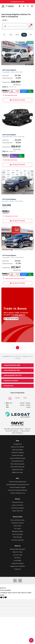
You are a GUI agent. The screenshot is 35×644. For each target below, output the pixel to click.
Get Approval (18, 444)
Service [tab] (18, 398)
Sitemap (28, 429)
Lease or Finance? (18, 505)
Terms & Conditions (12, 431)
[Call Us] (28, 6)
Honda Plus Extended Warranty (17, 490)
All (4, 35)
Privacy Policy (25, 431)
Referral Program (18, 450)
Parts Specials (18, 537)
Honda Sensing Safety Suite (18, 482)
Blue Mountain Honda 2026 (14, 429)
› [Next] (31, 53)
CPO (31, 35)
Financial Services (18, 502)
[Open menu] (32, 6)
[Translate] (20, 6)
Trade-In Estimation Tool (17, 493)
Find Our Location (10, 381)
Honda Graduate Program (18, 487)
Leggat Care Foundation (18, 566)
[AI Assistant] (31, 640)
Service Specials (18, 534)
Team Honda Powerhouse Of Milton (14, 278)
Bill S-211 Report (18, 433)
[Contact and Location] (24, 6)
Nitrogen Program (18, 531)
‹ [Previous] (4, 53)
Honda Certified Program (18, 458)
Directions (17, 558)
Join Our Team (18, 555)
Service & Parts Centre (17, 520)
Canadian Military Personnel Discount (17, 485)
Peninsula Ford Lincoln (10, 216)
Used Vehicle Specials (17, 467)
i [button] (15, 87)
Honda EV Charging (17, 453)
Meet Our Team (18, 552)
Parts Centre (17, 526)
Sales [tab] (10, 398)
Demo (18, 35)
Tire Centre (17, 529)
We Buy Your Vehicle (17, 447)
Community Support (18, 563)
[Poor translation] (5, 598)
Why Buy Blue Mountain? (18, 549)
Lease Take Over (18, 511)
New (11, 35)
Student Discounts (18, 470)
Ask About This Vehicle (17, 100)
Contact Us (8, 386)
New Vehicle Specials (18, 464)
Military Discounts (17, 472)
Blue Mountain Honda (10, 95)
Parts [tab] (25, 398)
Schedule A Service (18, 523)
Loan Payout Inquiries (18, 508)
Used (24, 35)
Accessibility (18, 560)
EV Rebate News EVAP (17, 2)
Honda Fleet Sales (18, 455)
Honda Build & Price (18, 461)
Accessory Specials (17, 540)
